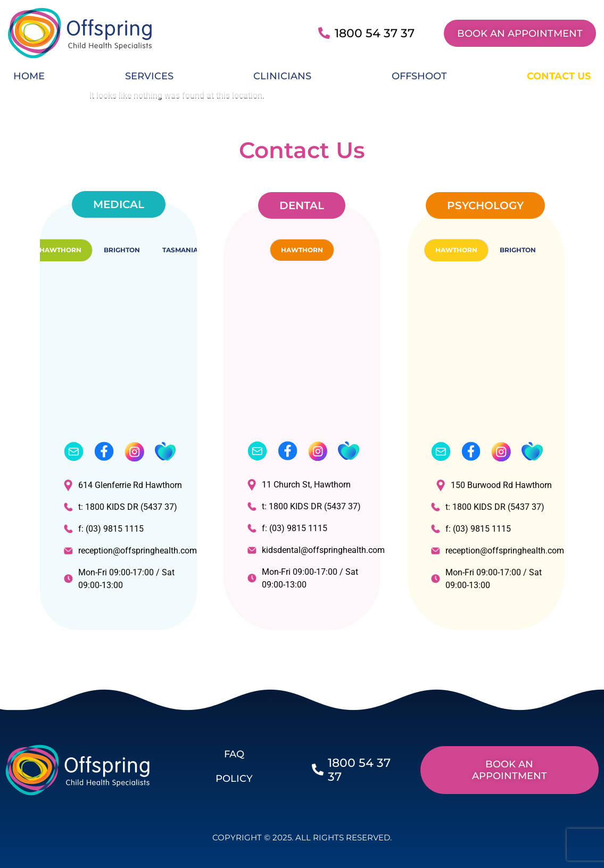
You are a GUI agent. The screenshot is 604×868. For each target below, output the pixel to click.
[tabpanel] (118, 440)
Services (149, 76)
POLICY (234, 779)
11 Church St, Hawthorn (299, 485)
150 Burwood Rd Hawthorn (494, 485)
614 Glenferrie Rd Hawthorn (123, 485)
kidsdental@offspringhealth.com (309, 550)
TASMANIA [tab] (180, 250)
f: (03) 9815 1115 (104, 529)
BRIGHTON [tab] (122, 250)
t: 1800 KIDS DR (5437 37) (121, 507)
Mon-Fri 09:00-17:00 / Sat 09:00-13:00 (119, 579)
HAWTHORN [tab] (60, 250)
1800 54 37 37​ (375, 33)
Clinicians (282, 76)
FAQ (234, 754)
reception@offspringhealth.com (125, 551)
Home (29, 76)
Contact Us (559, 76)
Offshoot (419, 76)
